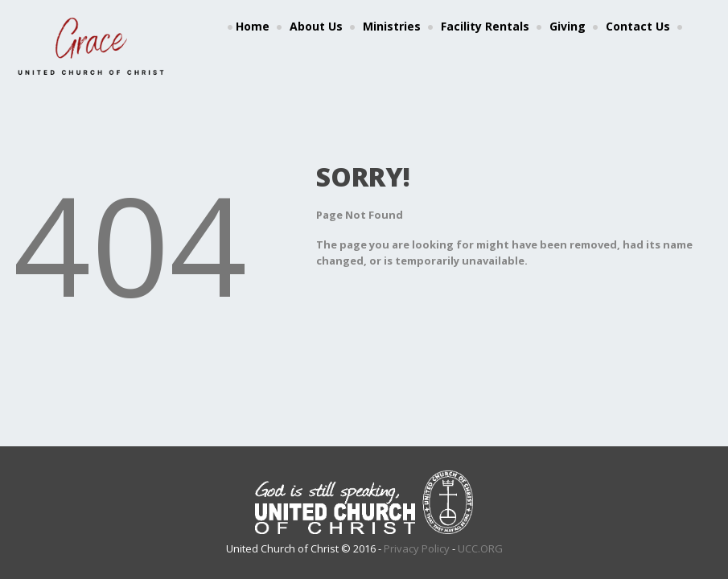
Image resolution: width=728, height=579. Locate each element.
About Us (316, 26)
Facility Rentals (485, 26)
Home (253, 26)
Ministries (392, 26)
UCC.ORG (480, 548)
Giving (568, 26)
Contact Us (638, 26)
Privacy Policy (417, 548)
